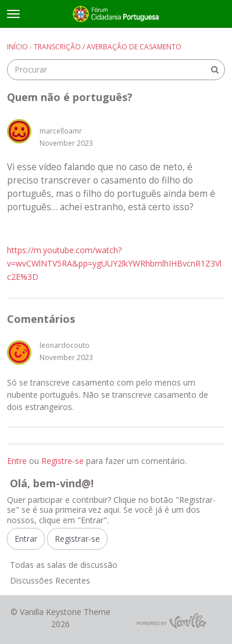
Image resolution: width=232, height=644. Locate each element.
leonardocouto (65, 345)
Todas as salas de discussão (64, 565)
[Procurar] (215, 70)
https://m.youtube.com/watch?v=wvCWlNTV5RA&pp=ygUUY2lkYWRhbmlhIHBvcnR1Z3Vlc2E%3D (114, 263)
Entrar (26, 539)
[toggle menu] (13, 14)
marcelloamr (61, 131)
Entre (17, 461)
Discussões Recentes (50, 580)
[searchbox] (116, 70)
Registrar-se (77, 539)
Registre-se (63, 461)
